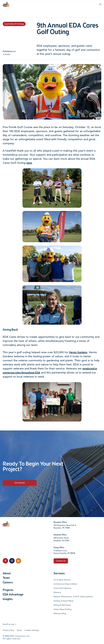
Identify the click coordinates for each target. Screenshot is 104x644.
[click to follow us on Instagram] (12, 561)
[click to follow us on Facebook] (5, 561)
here (29, 163)
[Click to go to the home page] (6, 4)
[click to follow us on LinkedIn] (18, 561)
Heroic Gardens (78, 353)
